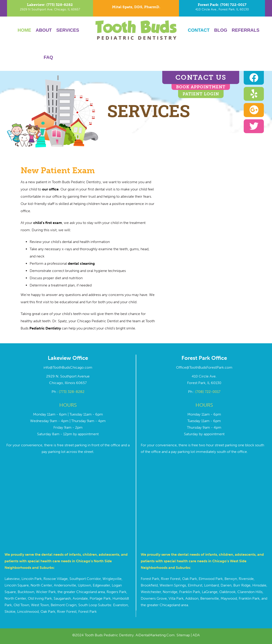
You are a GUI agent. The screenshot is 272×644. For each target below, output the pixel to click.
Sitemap (183, 635)
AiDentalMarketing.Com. (156, 635)
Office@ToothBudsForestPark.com (204, 367)
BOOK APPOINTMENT (201, 87)
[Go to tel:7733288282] (50, 8)
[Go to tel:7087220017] (222, 8)
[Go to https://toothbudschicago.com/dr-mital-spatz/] (136, 8)
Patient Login (201, 94)
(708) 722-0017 (208, 392)
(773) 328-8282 (72, 392)
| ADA (195, 635)
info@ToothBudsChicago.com (68, 367)
